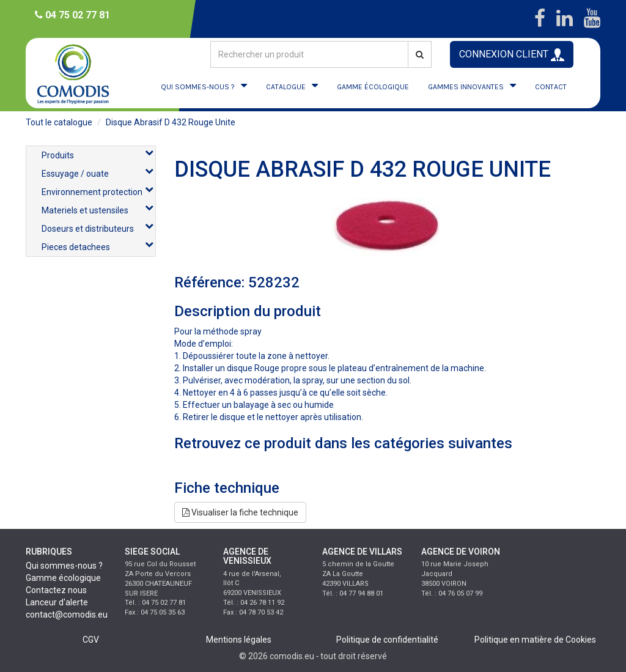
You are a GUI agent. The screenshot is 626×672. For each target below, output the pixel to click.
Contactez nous (56, 590)
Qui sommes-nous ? (64, 566)
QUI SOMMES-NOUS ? (198, 87)
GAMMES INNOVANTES (466, 87)
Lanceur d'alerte (57, 602)
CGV (91, 640)
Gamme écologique (63, 578)
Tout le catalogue (59, 122)
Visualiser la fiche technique (240, 512)
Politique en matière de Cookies (535, 640)
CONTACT (551, 87)
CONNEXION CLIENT (512, 55)
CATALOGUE (286, 87)
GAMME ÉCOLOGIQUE (373, 87)
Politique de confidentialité (387, 640)
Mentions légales (239, 640)
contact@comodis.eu (67, 615)
